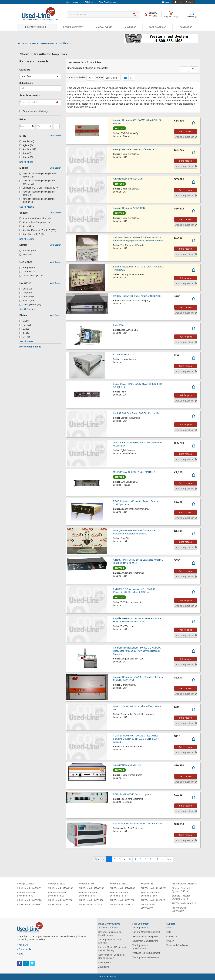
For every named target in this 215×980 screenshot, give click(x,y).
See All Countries (28, 309)
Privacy (170, 941)
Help (169, 932)
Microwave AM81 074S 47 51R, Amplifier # (134, 472)
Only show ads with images (34, 111)
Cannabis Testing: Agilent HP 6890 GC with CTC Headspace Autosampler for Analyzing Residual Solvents (137, 651)
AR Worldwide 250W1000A (148, 906)
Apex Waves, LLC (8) (32, 234)
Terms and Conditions (177, 945)
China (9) (26, 289)
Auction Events (104, 27)
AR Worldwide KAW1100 (91, 900)
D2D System (105, 962)
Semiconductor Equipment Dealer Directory (111, 956)
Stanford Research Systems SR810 (57, 894)
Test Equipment (140, 928)
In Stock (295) (28, 251)
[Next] (162, 859)
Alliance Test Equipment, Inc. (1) (37, 222)
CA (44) (25, 321)
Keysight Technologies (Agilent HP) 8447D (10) (38, 182)
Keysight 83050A (56, 884)
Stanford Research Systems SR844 (119, 894)
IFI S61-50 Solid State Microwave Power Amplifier (138, 824)
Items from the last (77, 77)
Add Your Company (108, 928)
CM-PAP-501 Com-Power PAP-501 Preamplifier (137, 413)
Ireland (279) (27, 301)
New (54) (25, 254)
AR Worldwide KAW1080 (60, 900)
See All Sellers (27, 239)
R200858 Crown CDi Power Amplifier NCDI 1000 (137, 296)
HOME (26, 43)
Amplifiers (65, 43)
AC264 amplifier (121, 355)
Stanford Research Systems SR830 (88, 894)
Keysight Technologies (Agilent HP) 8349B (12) (38, 175)
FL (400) (25, 325)
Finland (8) (26, 293)
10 (157, 859)
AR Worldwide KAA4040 (29, 905)
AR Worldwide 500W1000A (179, 909)
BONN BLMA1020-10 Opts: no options (132, 794)
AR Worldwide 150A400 (91, 905)
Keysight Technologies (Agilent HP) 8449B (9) (38, 193)
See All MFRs (26, 162)
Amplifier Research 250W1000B (129, 208)
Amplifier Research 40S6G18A (128, 179)
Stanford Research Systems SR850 (150, 894)
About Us (22, 945)
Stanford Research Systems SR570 (181, 897)
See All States (26, 341)
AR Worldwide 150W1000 (123, 905)
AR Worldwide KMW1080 (184, 884)
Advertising (104, 967)
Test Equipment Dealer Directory (110, 941)
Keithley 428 (147, 884)
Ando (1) (25, 153)
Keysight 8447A (87, 884)
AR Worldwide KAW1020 (29, 900)
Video (166, 2)
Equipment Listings (36, 27)
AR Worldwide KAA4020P (154, 888)
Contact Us (186, 27)
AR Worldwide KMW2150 (60, 888)
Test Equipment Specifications (140, 947)
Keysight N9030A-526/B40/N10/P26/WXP (134, 149)
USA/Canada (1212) (31, 276)
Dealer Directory (73, 27)
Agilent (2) (26, 145)
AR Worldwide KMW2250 (122, 888)
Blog (20, 954)
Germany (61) (28, 297)
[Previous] (104, 859)
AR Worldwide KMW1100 (91, 888)
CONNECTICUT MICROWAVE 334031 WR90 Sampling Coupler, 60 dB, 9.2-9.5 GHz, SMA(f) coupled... (136, 739)
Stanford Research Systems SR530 (26, 894)
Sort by (99, 77)
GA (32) (25, 329)
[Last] (169, 859)
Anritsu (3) (26, 157)
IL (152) (25, 333)
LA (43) (25, 337)
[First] (97, 859)
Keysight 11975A (25, 884)
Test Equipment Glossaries (146, 957)
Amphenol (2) (28, 149)
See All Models (27, 207)
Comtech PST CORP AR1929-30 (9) (39, 188)
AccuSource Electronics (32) (35, 218)
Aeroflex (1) (27, 141)
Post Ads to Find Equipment (146, 953)
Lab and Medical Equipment (146, 932)
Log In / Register (186, 2)
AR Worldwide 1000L (58, 905)
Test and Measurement (45, 43)
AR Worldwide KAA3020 (153, 900)
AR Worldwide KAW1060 (122, 900)
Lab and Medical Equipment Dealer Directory (112, 949)
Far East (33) (27, 272)
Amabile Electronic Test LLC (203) (38, 230)
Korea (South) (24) (30, 305)
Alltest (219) (27, 226)
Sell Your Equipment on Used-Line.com (110, 934)
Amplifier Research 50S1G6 (127, 765)
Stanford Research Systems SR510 (181, 890)
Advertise (131, 27)
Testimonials (24, 949)
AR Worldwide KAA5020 (29, 888)
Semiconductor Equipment (145, 936)
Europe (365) (27, 268)
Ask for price (186, 278)
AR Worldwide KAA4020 (184, 903)
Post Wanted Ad (158, 27)
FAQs (169, 928)
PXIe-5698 (118, 325)
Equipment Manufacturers (145, 941)
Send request (186, 132)
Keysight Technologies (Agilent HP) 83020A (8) (38, 200)
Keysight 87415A (118, 884)
